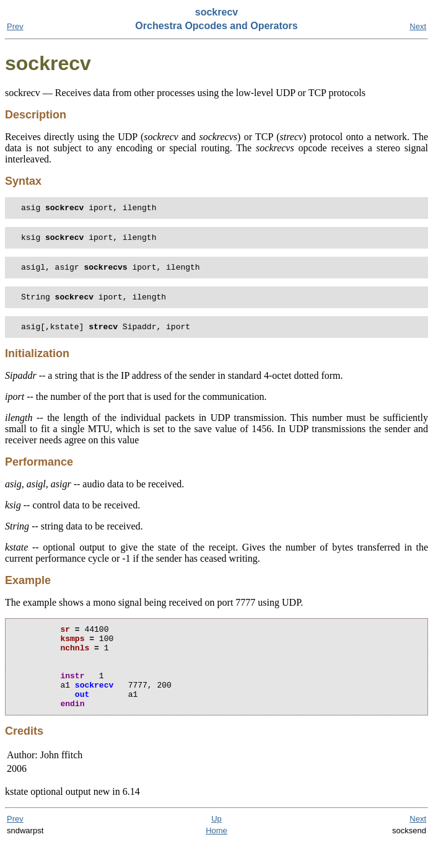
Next (418, 26)
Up (216, 845)
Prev (15, 26)
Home (216, 857)
